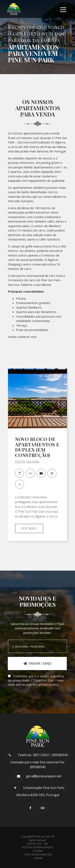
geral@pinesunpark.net (44, 776)
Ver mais (29, 528)
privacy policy (49, 685)
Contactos (34, 844)
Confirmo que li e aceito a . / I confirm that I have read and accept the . (36, 680)
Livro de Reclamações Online (38, 856)
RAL (46, 844)
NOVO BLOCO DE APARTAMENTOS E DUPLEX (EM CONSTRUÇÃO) (37, 447)
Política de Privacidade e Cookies (37, 849)
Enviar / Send (37, 663)
